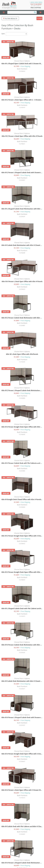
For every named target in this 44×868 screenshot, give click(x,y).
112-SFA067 (22, 834)
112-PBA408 (22, 253)
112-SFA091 (22, 180)
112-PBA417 (22, 761)
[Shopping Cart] (40, 12)
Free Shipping (36, 8)
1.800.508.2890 (36, 2)
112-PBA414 (22, 71)
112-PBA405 (22, 507)
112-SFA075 (22, 616)
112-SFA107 (22, 725)
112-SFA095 (22, 398)
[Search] (35, 12)
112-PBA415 (22, 798)
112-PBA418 (22, 435)
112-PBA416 (22, 289)
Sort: (3, 34)
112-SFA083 (22, 471)
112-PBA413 (22, 580)
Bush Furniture (22, 69)
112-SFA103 (22, 652)
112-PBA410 (22, 107)
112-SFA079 (22, 216)
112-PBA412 (22, 543)
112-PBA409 (22, 362)
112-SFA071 (22, 689)
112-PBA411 (22, 144)
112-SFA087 (22, 325)
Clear (39, 18)
